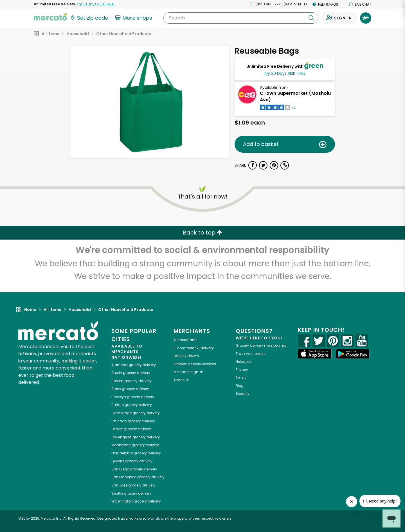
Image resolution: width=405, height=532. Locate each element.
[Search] (241, 18)
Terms (241, 377)
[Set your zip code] (89, 18)
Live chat (360, 4)
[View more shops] (134, 18)
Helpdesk (243, 361)
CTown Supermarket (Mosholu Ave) (295, 96)
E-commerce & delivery (194, 348)
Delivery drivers (186, 356)
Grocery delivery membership (261, 345)
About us (181, 380)
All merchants (185, 340)
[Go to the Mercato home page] (50, 16)
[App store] (315, 354)
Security (243, 394)
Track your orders (251, 354)
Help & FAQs (325, 4)
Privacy (242, 370)
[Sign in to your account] (339, 18)
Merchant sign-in (188, 372)
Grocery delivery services (195, 364)
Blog (240, 386)
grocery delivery (134, 365)
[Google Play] (353, 354)
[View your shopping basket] (366, 18)
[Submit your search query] (311, 18)
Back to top (202, 233)
